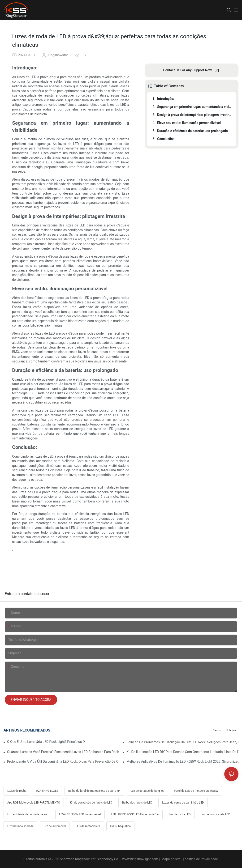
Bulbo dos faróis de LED (137, 803)
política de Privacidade (202, 859)
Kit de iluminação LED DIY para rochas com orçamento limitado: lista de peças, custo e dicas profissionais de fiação (182, 752)
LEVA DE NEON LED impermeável (80, 814)
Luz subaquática (120, 826)
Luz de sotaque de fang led (147, 791)
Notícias (231, 730)
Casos (217, 730)
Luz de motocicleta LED (215, 814)
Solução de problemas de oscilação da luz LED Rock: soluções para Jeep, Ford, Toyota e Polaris (182, 742)
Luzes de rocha (17, 791)
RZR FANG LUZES (47, 791)
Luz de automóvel (55, 826)
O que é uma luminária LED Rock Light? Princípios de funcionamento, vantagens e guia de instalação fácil (46, 742)
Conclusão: (165, 139)
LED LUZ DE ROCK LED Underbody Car (135, 814)
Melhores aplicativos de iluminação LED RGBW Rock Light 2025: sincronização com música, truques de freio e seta (182, 762)
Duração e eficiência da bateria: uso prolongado (192, 131)
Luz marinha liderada (20, 826)
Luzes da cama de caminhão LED (183, 803)
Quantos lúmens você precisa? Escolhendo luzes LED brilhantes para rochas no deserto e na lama (63, 752)
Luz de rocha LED (180, 814)
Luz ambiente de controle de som (28, 814)
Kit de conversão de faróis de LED (91, 803)
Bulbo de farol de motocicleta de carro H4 (94, 791)
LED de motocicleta (88, 826)
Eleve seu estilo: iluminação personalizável (189, 123)
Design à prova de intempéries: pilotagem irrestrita (194, 115)
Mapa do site (171, 859)
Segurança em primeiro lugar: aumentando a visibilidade (194, 107)
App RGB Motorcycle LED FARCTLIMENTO (34, 803)
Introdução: (166, 99)
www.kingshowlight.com (141, 859)
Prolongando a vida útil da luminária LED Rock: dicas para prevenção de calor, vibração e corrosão (63, 762)
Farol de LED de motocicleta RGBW (196, 791)
